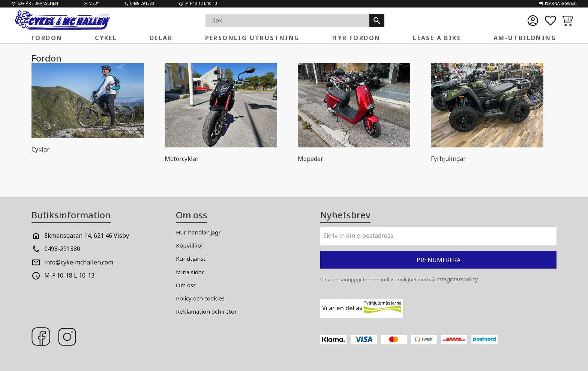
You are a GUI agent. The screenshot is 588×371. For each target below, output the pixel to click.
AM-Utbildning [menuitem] (525, 38)
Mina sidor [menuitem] (190, 272)
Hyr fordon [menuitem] (356, 38)
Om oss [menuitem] (186, 285)
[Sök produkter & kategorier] (287, 20)
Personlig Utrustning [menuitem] (253, 38)
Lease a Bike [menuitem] (437, 38)
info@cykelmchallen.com (79, 262)
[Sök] (377, 20)
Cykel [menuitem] (106, 38)
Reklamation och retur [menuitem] (206, 311)
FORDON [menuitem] (47, 38)
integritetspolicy (457, 279)
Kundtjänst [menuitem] (191, 258)
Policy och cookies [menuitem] (200, 298)
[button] (550, 21)
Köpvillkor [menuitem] (190, 245)
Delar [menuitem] (161, 38)
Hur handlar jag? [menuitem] (198, 232)
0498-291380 (62, 249)
